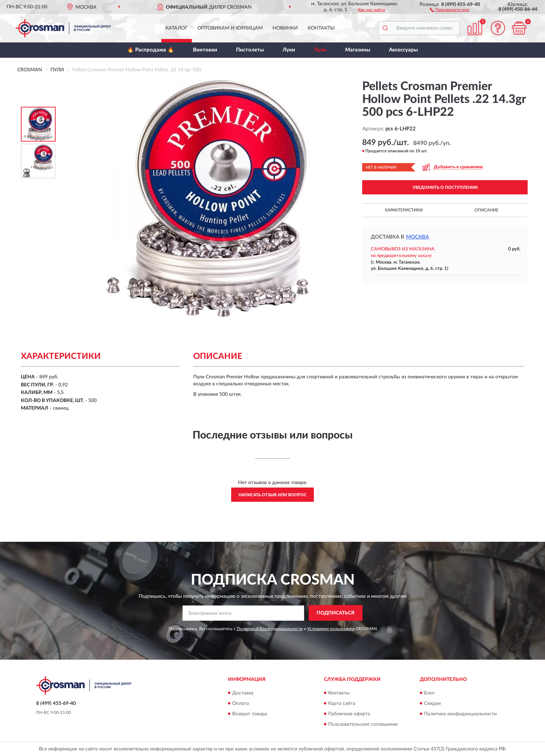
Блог (429, 693)
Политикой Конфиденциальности (270, 629)
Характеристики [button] (404, 210)
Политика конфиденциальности (460, 714)
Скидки (432, 703)
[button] (450, 9)
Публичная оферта (349, 714)
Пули (320, 50)
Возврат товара (250, 714)
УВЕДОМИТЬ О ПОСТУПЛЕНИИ (445, 187)
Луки (289, 50)
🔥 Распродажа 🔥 (151, 50)
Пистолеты (250, 50)
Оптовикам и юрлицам (230, 28)
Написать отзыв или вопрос (272, 495)
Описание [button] (486, 210)
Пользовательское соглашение (363, 724)
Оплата (241, 703)
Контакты (321, 28)
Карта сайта (342, 703)
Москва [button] (417, 237)
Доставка (243, 693)
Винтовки (205, 50)
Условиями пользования (331, 629)
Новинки (285, 28)
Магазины (358, 50)
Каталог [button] (177, 28)
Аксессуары (403, 50)
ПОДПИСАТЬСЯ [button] (336, 613)
